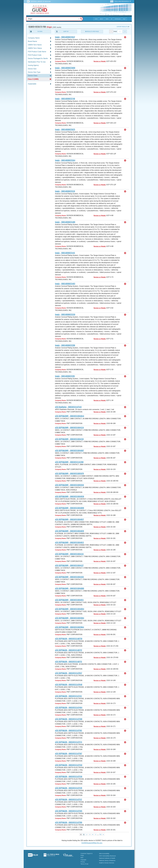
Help (124, 19)
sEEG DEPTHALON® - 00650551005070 (69, 474)
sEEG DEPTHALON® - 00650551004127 (69, 566)
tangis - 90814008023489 (65, 222)
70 (100, 834)
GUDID (40, 9)
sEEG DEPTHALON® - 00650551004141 (69, 554)
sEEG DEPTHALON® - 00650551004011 (69, 600)
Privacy (83, 862)
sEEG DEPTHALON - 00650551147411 (68, 696)
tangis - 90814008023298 (65, 345)
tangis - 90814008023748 (65, 99)
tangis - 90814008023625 (65, 130)
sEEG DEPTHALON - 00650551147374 (69, 742)
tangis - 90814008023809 (65, 68)
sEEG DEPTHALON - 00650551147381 (69, 731)
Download (118, 19)
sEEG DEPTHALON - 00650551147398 (69, 719)
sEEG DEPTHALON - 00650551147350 (69, 765)
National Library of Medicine (41, 2)
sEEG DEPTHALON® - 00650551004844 (70, 416)
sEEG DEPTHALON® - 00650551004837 (69, 520)
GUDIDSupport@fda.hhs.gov (92, 843)
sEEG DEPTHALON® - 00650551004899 (70, 508)
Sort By (66, 32)
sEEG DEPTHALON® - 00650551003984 (70, 618)
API (112, 19)
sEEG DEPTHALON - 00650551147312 (68, 800)
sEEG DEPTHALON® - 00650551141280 (69, 462)
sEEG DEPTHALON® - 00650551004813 (69, 543)
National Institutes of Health (107, 858)
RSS (82, 858)
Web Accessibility (104, 854)
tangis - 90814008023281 (65, 376)
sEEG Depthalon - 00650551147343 (68, 407)
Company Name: (61, 61)
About (102, 19)
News (107, 19)
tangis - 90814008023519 (65, 191)
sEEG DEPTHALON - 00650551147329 (69, 788)
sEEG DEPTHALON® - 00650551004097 (69, 451)
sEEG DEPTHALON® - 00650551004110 (69, 439)
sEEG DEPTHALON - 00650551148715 (69, 662)
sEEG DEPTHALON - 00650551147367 (69, 754)
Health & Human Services (107, 863)
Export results (122, 27)
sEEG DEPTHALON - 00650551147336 (69, 777)
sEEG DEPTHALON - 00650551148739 (69, 639)
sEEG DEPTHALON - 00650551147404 (69, 708)
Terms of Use (84, 864)
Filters (40, 32)
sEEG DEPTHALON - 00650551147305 (69, 811)
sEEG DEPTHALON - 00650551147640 (69, 685)
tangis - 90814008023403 (65, 284)
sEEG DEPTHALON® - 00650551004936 (70, 497)
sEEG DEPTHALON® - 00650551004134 (69, 428)
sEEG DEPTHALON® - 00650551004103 (69, 577)
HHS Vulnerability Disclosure (108, 856)
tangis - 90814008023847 (65, 37)
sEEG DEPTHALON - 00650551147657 (69, 673)
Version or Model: (100, 61)
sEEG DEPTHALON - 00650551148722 (69, 650)
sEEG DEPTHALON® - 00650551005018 (69, 485)
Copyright (83, 860)
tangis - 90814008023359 (65, 315)
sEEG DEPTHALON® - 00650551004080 (70, 589)
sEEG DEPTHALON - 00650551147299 (69, 823)
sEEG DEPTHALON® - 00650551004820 (69, 531)
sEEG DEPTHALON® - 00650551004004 (70, 609)
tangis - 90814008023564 (65, 160)
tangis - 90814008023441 (65, 253)
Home (96, 19)
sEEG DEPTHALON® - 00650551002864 (69, 627)
